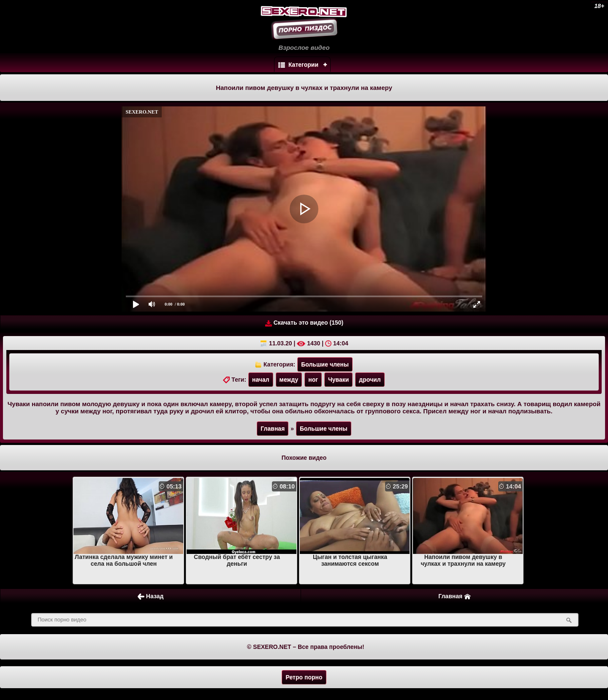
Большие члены (325, 364)
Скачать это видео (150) (304, 323)
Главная (273, 429)
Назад (151, 596)
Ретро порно (304, 677)
